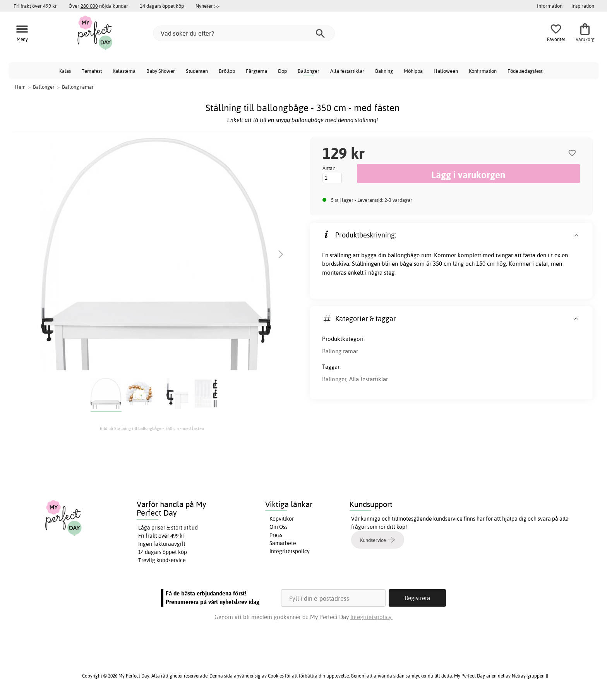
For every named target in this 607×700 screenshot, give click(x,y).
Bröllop (227, 71)
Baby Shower (161, 71)
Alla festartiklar (347, 71)
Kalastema (124, 71)
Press (276, 535)
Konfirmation (483, 71)
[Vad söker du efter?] (244, 33)
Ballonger (309, 71)
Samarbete (283, 543)
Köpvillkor (282, 519)
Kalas (65, 71)
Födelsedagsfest (525, 71)
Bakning (384, 71)
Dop (282, 71)
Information (550, 6)
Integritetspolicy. (371, 617)
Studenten (197, 71)
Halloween (446, 71)
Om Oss (279, 527)
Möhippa (413, 71)
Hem (20, 87)
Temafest (92, 71)
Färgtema (256, 71)
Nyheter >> (207, 6)
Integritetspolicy (290, 551)
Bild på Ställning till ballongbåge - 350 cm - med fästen (152, 428)
